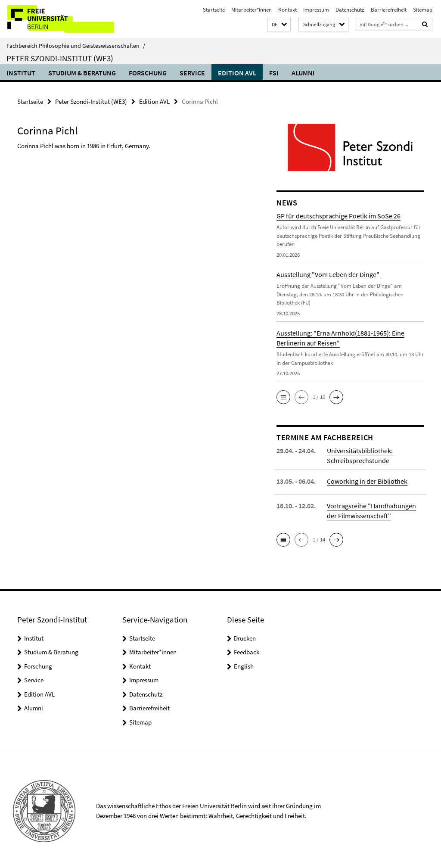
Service (192, 73)
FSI (274, 73)
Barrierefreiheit (389, 10)
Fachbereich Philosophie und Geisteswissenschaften (76, 46)
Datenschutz (350, 10)
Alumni (303, 73)
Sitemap (423, 10)
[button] (279, 25)
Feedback (247, 652)
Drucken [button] (245, 638)
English (244, 666)
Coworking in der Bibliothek (367, 481)
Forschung (148, 73)
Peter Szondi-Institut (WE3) (60, 58)
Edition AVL (237, 73)
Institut (21, 73)
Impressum (316, 10)
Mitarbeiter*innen (252, 10)
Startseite (214, 10)
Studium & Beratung (82, 73)
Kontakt (287, 10)
